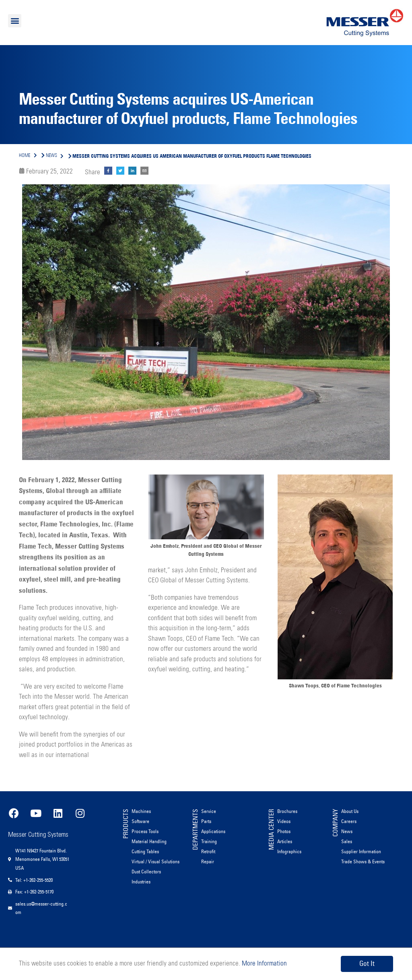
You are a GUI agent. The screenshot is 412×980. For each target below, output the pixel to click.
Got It (367, 963)
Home (25, 156)
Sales (347, 841)
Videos (284, 821)
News (347, 831)
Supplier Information (361, 851)
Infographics (289, 851)
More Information (264, 964)
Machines (141, 811)
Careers (349, 821)
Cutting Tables (145, 851)
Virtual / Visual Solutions (156, 861)
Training (209, 841)
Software (140, 821)
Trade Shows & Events (363, 861)
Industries (141, 882)
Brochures (287, 811)
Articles (285, 841)
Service (209, 811)
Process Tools (145, 831)
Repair (208, 861)
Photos (284, 831)
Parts (206, 821)
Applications (213, 831)
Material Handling (149, 841)
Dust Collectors (146, 872)
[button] (15, 21)
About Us (350, 811)
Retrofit (208, 851)
